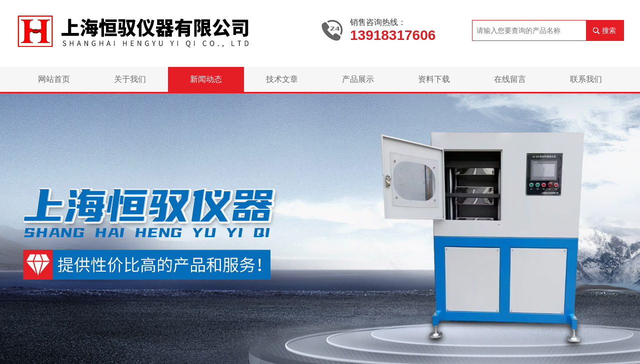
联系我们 (586, 79)
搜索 (609, 30)
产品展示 (358, 79)
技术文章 (282, 79)
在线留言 (510, 79)
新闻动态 (206, 79)
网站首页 (54, 79)
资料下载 (434, 79)
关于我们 (130, 79)
